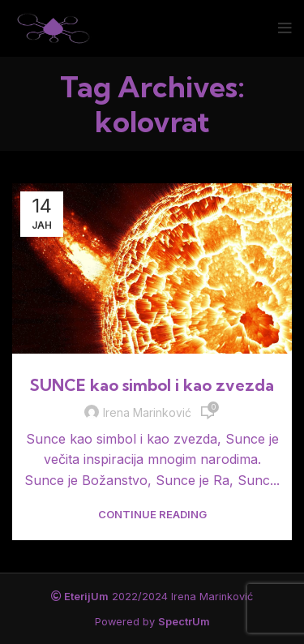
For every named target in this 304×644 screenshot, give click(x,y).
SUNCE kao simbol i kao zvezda (152, 385)
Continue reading (152, 515)
